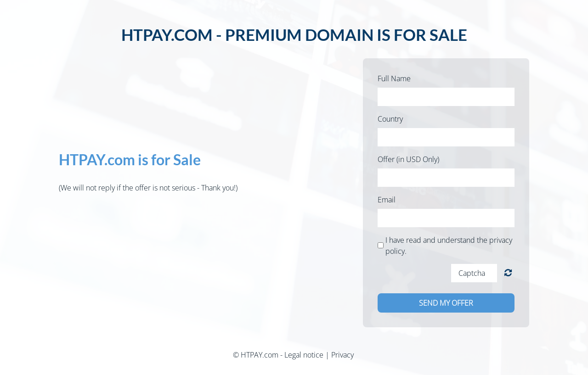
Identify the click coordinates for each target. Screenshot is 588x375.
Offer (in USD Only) (408, 159)
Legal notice (304, 355)
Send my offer (446, 303)
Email (387, 200)
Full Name (394, 78)
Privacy (342, 355)
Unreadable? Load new (508, 273)
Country (390, 119)
